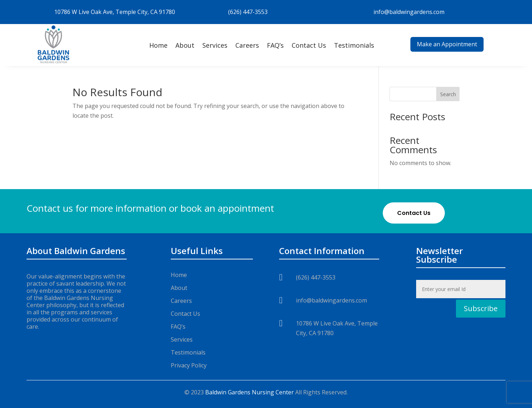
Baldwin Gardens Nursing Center (249, 392)
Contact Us (309, 45)
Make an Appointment (447, 44)
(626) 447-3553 (248, 12)
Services (215, 45)
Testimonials (354, 45)
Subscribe (481, 308)
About (185, 45)
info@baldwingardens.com (409, 12)
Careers (247, 45)
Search (448, 94)
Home (158, 45)
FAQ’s (275, 45)
